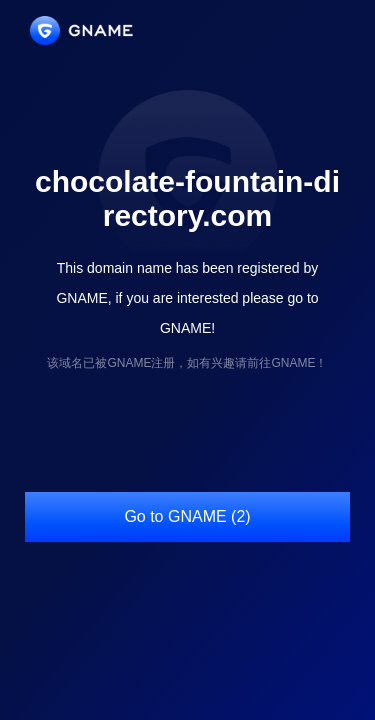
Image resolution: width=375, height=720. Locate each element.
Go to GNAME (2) (187, 516)
